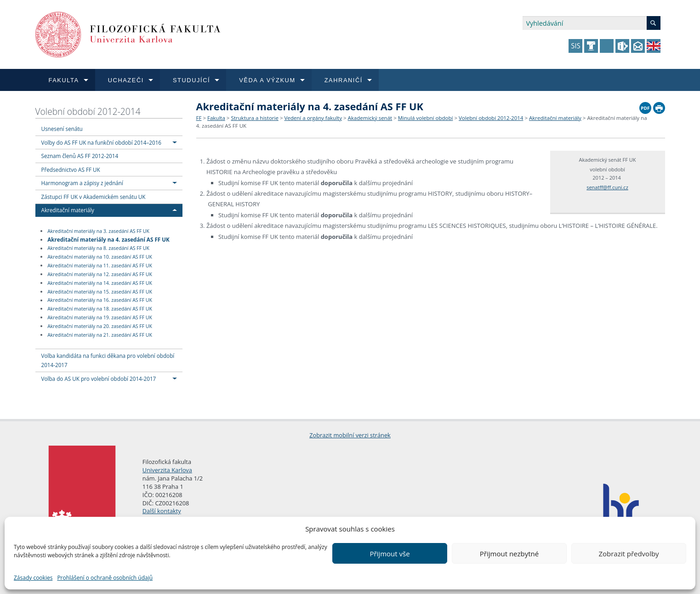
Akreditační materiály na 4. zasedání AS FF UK (108, 239)
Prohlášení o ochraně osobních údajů (105, 578)
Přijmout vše (390, 554)
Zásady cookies (33, 578)
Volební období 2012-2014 (88, 111)
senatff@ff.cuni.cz (607, 187)
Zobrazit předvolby (629, 554)
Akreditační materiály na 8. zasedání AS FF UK (98, 249)
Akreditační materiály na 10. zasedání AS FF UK (100, 257)
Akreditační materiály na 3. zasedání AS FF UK (98, 231)
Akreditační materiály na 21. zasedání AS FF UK (100, 335)
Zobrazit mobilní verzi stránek (350, 435)
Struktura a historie (254, 118)
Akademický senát (370, 118)
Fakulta (216, 118)
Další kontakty (162, 511)
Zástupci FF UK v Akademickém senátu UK (94, 197)
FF (199, 118)
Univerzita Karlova (167, 470)
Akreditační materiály (68, 210)
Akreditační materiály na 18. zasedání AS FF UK (100, 309)
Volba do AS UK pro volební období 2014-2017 (99, 379)
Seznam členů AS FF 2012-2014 (80, 156)
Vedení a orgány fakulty (313, 118)
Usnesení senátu (62, 129)
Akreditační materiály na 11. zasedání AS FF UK (100, 266)
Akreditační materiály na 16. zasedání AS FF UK (100, 300)
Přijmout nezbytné (509, 554)
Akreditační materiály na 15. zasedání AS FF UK (100, 292)
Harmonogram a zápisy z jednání (82, 183)
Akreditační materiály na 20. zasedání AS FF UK (100, 326)
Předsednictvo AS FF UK (71, 170)
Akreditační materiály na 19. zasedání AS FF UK (100, 317)
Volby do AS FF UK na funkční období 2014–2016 (102, 142)
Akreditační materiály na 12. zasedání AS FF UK (100, 274)
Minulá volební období (426, 118)
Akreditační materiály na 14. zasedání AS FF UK (100, 283)
